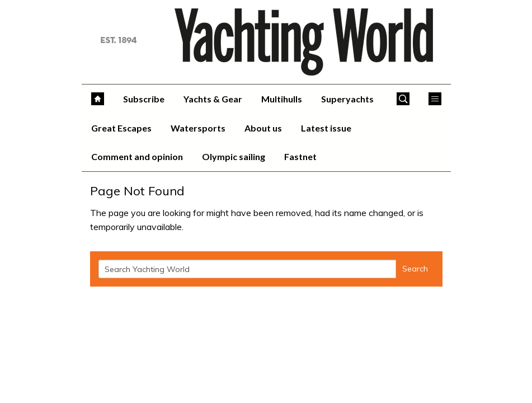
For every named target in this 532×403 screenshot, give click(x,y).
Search (415, 269)
